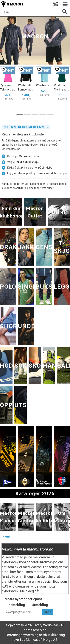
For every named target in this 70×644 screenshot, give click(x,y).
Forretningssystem (20, 635)
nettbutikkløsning (52, 635)
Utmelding (40, 605)
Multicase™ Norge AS (42, 640)
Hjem (6, 536)
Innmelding (16, 605)
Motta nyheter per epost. (24, 599)
